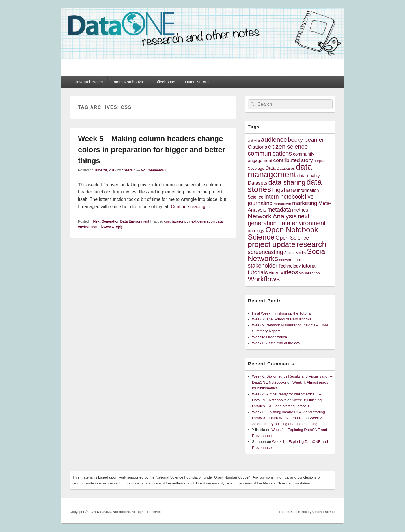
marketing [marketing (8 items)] (305, 203)
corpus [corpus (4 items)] (320, 161)
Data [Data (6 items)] (271, 168)
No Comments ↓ (154, 170)
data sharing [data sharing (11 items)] (287, 182)
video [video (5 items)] (274, 273)
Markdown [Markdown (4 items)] (283, 204)
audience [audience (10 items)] (274, 139)
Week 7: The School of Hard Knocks (282, 319)
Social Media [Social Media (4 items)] (295, 253)
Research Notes (89, 82)
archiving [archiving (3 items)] (254, 141)
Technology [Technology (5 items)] (289, 266)
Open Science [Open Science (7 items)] (292, 238)
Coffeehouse (164, 82)
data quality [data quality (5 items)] (309, 176)
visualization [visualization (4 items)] (310, 273)
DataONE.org (197, 82)
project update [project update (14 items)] (272, 244)
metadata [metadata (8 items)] (279, 210)
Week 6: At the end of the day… (278, 343)
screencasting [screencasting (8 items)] (265, 252)
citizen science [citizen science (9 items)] (288, 147)
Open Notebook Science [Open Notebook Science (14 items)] (283, 233)
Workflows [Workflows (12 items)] (264, 279)
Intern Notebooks (128, 82)
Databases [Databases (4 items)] (286, 168)
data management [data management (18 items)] (280, 171)
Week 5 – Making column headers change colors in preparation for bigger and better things (152, 150)
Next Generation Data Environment (121, 221)
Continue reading (191, 207)
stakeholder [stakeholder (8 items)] (263, 266)
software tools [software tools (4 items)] (291, 260)
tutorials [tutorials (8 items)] (258, 272)
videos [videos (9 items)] (289, 272)
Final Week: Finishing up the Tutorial (282, 313)
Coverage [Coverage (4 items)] (256, 168)
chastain (129, 170)
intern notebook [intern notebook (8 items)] (284, 197)
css (167, 221)
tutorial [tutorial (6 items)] (309, 266)
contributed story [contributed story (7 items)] (293, 160)
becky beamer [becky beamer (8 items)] (306, 140)
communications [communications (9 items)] (270, 153)
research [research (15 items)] (311, 244)
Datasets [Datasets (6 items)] (258, 183)
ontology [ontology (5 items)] (256, 231)
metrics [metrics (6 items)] (300, 210)
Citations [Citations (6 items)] (257, 147)
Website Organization (270, 337)
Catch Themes (324, 512)
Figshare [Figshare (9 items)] (284, 190)
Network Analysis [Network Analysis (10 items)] (272, 216)
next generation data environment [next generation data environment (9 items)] (287, 220)
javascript (180, 221)
